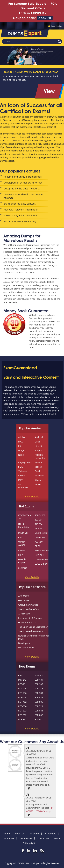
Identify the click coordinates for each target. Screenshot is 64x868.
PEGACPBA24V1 (43, 551)
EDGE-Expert (41, 564)
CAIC (21, 675)
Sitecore (39, 480)
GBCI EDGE (24, 600)
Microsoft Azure (26, 648)
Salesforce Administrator (31, 631)
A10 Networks (23, 486)
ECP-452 (22, 702)
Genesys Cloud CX (27, 622)
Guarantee (9, 838)
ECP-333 (39, 693)
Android (39, 437)
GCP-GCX (39, 528)
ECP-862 (39, 715)
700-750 (39, 542)
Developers (24, 643)
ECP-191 (22, 684)
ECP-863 (22, 719)
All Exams (34, 834)
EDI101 (38, 719)
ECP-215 (22, 689)
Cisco (37, 442)
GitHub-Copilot (22, 561)
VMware (22, 471)
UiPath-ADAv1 (22, 543)
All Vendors (50, 834)
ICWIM (22, 551)
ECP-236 (22, 693)
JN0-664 (38, 524)
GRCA (37, 546)
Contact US (43, 838)
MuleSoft (39, 476)
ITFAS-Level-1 (41, 559)
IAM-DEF (23, 680)
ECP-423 (39, 697)
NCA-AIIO (39, 555)
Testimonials (26, 838)
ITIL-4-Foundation (24, 526)
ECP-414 (22, 697)
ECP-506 (39, 702)
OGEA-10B (40, 537)
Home (7, 834)
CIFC (21, 537)
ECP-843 (39, 711)
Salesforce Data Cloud (29, 609)
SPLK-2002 (40, 515)
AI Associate (24, 614)
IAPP (21, 480)
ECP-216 (39, 689)
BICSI (21, 442)
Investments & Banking (30, 618)
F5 (19, 446)
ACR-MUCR (24, 596)
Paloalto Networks (40, 456)
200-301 (39, 520)
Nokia (21, 455)
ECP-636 (22, 706)
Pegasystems (25, 462)
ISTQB (21, 450)
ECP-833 (22, 711)
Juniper (38, 450)
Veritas (38, 467)
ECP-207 (39, 684)
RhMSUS (23, 568)
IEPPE (21, 555)
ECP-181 (39, 680)
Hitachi (38, 446)
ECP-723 (39, 706)
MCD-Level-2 (41, 533)
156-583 (39, 675)
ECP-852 (22, 715)
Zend (37, 471)
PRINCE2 (39, 462)
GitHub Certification (28, 605)
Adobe (22, 437)
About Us (20, 834)
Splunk (22, 476)
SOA (20, 467)
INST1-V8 (23, 533)
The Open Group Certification (33, 627)
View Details (32, 496)
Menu (58, 33)
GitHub (38, 484)
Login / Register (57, 26)
